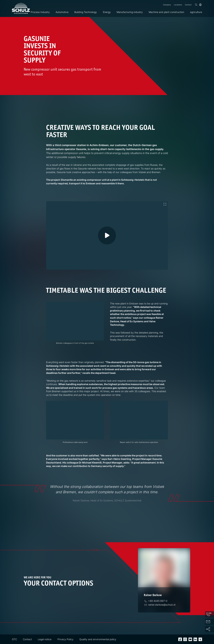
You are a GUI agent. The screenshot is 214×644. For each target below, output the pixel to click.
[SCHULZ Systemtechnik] (21, 8)
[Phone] (157, 601)
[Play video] (112, 240)
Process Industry (40, 12)
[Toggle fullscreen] (165, 204)
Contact (188, 5)
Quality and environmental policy (98, 639)
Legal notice (45, 639)
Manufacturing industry (130, 12)
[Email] (161, 605)
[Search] (196, 5)
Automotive (62, 12)
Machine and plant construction (166, 12)
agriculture (196, 12)
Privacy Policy (65, 639)
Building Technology (86, 12)
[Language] (200, 5)
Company (167, 5)
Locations (178, 5)
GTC (14, 639)
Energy (107, 12)
